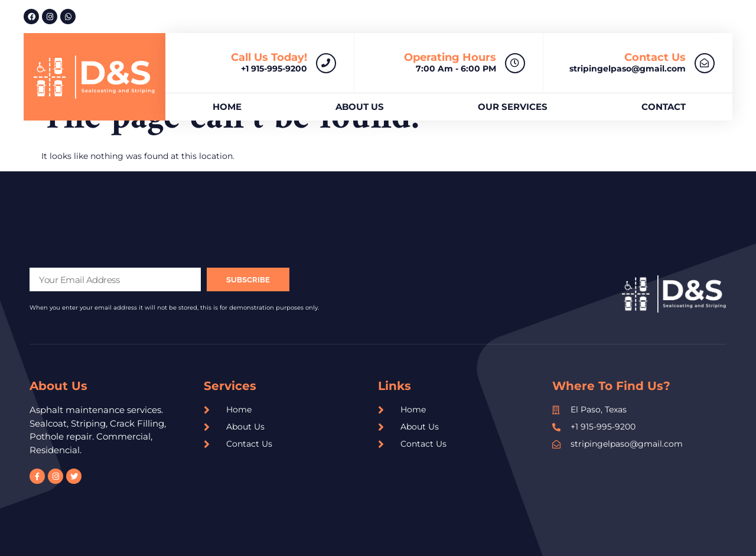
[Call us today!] (326, 63)
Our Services (513, 107)
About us (360, 107)
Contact (664, 107)
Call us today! (269, 57)
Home (227, 107)
